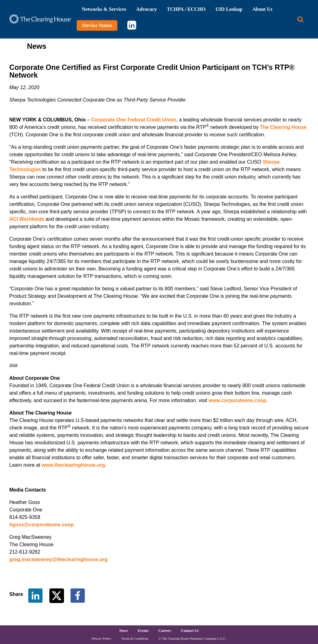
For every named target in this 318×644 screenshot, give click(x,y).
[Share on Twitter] (57, 595)
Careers (165, 631)
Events (143, 631)
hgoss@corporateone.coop (42, 525)
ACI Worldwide (27, 219)
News (123, 631)
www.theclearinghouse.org (73, 465)
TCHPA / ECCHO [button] (186, 9)
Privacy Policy (101, 638)
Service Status (97, 25)
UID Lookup (229, 9)
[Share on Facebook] (78, 595)
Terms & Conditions (135, 638)
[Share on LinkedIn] (35, 595)
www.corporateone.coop (237, 400)
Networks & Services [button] (104, 9)
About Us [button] (262, 9)
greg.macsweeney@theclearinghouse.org (58, 559)
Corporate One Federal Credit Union (134, 120)
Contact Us (190, 631)
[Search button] (300, 19)
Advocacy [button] (146, 9)
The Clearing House (283, 127)
